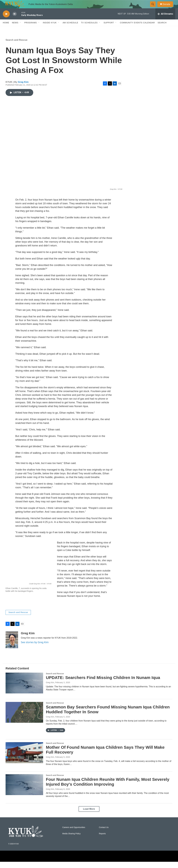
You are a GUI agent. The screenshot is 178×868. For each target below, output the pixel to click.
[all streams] (165, 20)
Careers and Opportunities (74, 834)
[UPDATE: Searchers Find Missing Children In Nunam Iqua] (24, 689)
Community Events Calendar (137, 29)
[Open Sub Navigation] (20, 29)
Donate (168, 7)
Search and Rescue (16, 46)
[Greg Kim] (12, 646)
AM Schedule (70, 29)
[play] (6, 20)
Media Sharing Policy (71, 840)
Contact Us (104, 834)
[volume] (15, 20)
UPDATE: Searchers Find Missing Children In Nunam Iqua (103, 684)
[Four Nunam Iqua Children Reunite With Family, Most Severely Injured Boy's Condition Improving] (24, 791)
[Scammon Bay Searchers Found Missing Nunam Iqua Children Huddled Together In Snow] (24, 719)
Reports (102, 840)
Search (162, 29)
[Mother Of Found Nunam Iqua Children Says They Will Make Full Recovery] (24, 759)
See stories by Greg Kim (35, 648)
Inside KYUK (50, 29)
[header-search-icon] (154, 7)
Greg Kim (23, 88)
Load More (89, 815)
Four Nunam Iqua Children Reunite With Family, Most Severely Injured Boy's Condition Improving (108, 788)
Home (6, 29)
